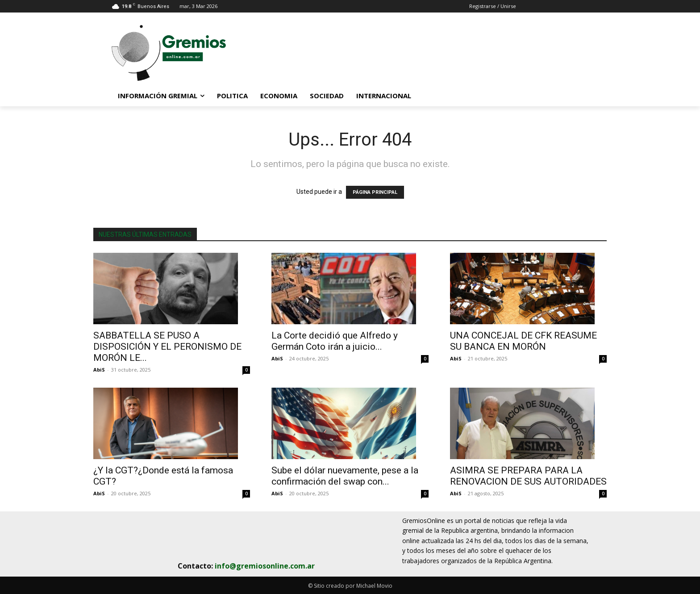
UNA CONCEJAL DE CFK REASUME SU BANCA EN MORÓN (523, 341)
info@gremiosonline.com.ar (265, 566)
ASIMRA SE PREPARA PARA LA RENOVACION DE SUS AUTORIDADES (528, 476)
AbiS (99, 370)
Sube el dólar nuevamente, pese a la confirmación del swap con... (345, 476)
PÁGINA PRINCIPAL (375, 192)
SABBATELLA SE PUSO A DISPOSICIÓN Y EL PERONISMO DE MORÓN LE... (167, 347)
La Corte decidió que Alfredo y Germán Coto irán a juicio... (335, 341)
